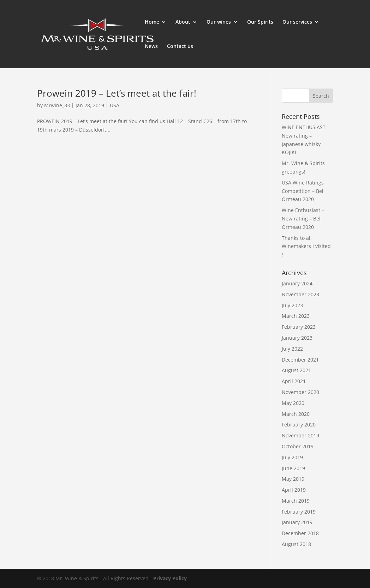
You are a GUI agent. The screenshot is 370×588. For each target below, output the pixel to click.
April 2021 (294, 381)
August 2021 (296, 370)
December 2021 (300, 360)
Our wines (219, 22)
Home (152, 22)
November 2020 (300, 392)
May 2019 (293, 479)
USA (115, 105)
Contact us (180, 47)
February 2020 (299, 425)
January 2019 (297, 522)
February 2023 (299, 327)
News (151, 47)
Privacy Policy (170, 578)
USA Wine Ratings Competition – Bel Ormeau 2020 (303, 191)
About (183, 22)
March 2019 (296, 501)
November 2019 (300, 435)
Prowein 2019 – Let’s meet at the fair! (117, 93)
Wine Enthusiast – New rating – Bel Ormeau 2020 (303, 219)
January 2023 (297, 338)
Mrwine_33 (57, 105)
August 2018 (296, 544)
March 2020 (296, 414)
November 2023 (300, 294)
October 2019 (298, 446)
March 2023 (296, 316)
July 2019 (292, 457)
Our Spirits (260, 22)
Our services (297, 22)
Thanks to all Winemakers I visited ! (306, 246)
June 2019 (293, 468)
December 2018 (300, 533)
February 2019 (299, 512)
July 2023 (292, 305)
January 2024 (297, 283)
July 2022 (292, 349)
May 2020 (293, 403)
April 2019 (294, 490)
